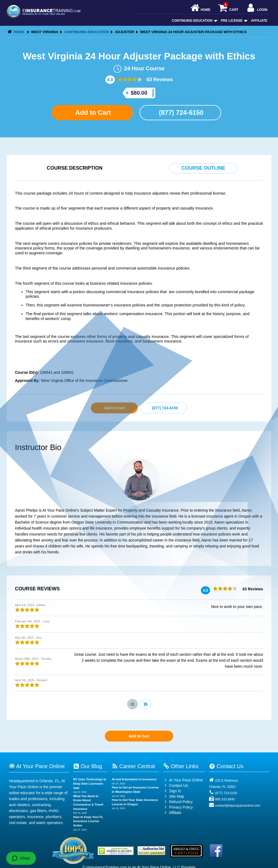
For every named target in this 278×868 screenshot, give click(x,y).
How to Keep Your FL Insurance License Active (88, 821)
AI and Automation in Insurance (134, 779)
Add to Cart (92, 113)
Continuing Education (194, 21)
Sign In (172, 791)
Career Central (133, 766)
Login (257, 8)
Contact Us (176, 785)
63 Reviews (159, 80)
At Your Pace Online (183, 780)
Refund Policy (181, 802)
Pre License (234, 21)
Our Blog (88, 766)
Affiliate (259, 21)
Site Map (174, 796)
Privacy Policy (181, 807)
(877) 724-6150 (180, 113)
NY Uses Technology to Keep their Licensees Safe (90, 783)
